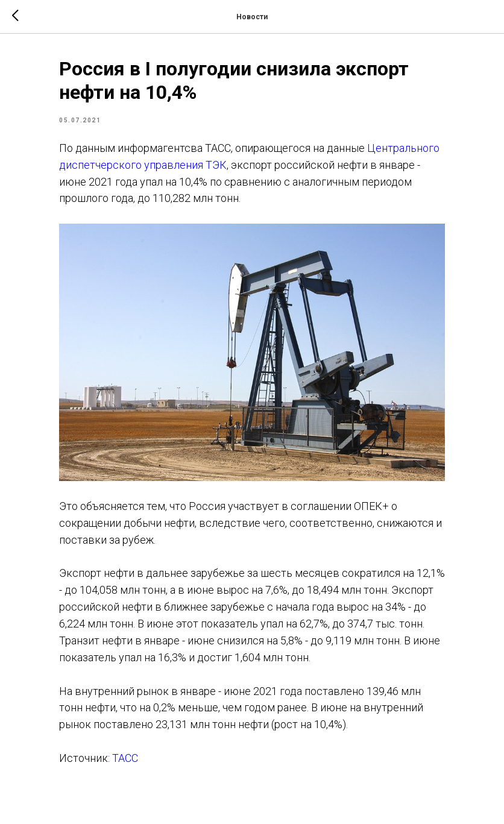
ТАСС (125, 758)
